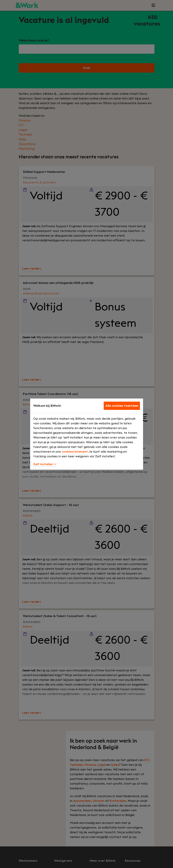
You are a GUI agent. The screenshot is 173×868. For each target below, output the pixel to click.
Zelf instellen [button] (45, 464)
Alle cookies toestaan (122, 406)
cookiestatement (75, 452)
